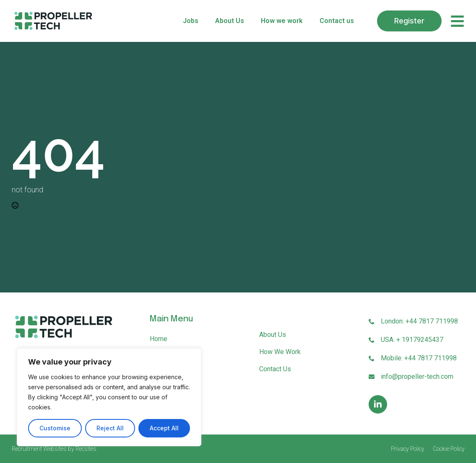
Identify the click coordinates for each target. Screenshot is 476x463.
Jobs (191, 21)
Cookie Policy (449, 449)
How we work (282, 21)
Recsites (86, 449)
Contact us (337, 21)
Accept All (164, 428)
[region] (109, 397)
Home (159, 339)
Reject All (110, 428)
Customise (55, 428)
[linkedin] (378, 404)
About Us (230, 21)
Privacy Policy (408, 449)
